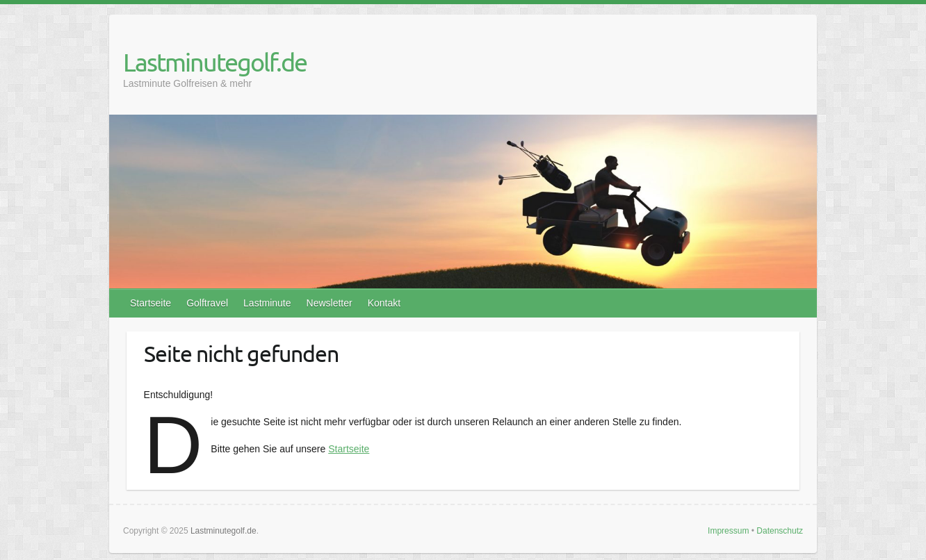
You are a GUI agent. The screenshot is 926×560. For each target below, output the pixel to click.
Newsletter (330, 303)
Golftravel (207, 303)
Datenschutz (780, 531)
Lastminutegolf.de (215, 62)
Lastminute (267, 303)
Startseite (151, 303)
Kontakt (384, 303)
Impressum (728, 531)
